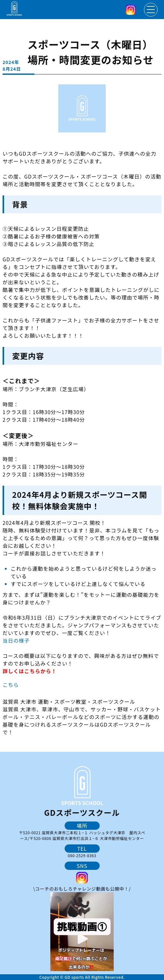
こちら (11, 685)
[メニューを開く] (151, 10)
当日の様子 (16, 640)
